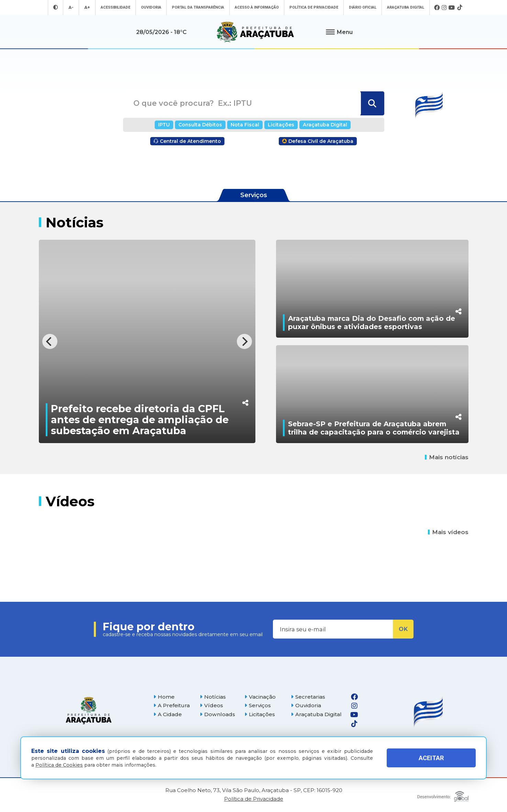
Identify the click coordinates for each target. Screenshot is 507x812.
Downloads (217, 714)
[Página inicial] (89, 710)
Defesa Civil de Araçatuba (318, 141)
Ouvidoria (151, 7)
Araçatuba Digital (406, 7)
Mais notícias (447, 457)
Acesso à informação (257, 7)
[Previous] (50, 341)
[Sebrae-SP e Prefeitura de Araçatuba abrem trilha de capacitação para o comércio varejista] (372, 394)
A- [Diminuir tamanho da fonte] (71, 7)
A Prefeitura (172, 705)
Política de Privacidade (314, 7)
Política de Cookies (59, 765)
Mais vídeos (448, 532)
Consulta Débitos (200, 125)
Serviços (258, 705)
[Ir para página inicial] (255, 32)
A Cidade (168, 714)
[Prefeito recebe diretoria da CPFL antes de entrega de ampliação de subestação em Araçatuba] (147, 341)
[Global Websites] (443, 795)
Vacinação (260, 697)
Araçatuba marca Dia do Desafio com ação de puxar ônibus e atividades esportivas (372, 323)
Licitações (281, 125)
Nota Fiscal (245, 125)
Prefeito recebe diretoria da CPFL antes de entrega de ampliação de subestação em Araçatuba (140, 420)
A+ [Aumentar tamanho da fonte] (87, 7)
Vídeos (211, 705)
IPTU (164, 125)
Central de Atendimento (187, 141)
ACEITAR (431, 758)
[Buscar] (372, 103)
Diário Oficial (363, 7)
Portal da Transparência (198, 7)
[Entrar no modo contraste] (56, 7)
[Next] (244, 341)
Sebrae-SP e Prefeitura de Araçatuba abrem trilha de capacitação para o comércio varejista (374, 428)
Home (164, 697)
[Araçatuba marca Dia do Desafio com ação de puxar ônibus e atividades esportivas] (372, 289)
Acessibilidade (115, 7)
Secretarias (308, 697)
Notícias (213, 697)
